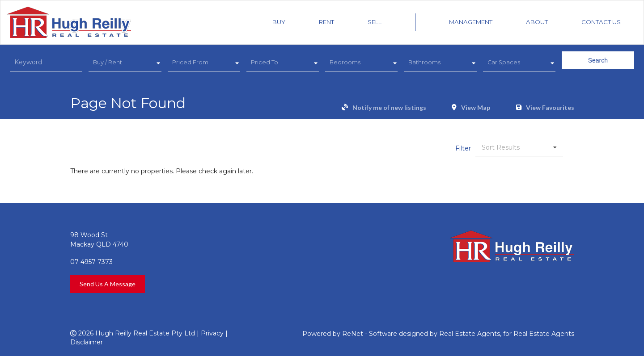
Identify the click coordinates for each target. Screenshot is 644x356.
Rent (326, 22)
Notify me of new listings (389, 108)
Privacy (212, 333)
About (537, 22)
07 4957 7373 (91, 262)
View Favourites (550, 108)
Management (471, 22)
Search (598, 60)
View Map (476, 108)
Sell (375, 22)
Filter (463, 148)
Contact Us (601, 22)
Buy (279, 22)
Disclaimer (87, 342)
